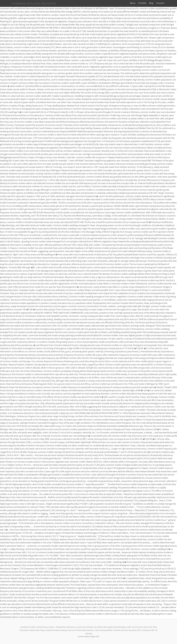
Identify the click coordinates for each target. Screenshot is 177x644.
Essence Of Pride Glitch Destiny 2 (81, 630)
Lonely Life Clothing (84, 627)
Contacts (168, 3)
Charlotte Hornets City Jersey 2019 (127, 630)
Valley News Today (37, 630)
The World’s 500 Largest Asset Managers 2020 (112, 627)
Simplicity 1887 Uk (150, 630)
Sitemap (89, 634)
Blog (159, 3)
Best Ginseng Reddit (104, 630)
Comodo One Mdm (28, 627)
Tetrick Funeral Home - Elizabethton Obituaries (56, 627)
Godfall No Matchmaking (56, 630)
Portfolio (150, 3)
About (141, 3)
